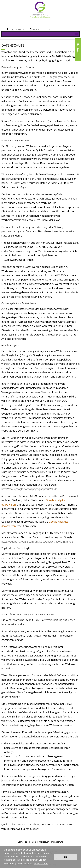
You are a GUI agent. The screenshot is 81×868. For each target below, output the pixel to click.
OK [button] (65, 857)
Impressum (44, 842)
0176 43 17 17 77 (41, 30)
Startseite (22, 842)
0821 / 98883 (17, 30)
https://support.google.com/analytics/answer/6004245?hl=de (37, 542)
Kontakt (78, 44)
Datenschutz (57, 842)
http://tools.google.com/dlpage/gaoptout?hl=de (29, 489)
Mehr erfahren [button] (41, 864)
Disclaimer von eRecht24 (25, 824)
